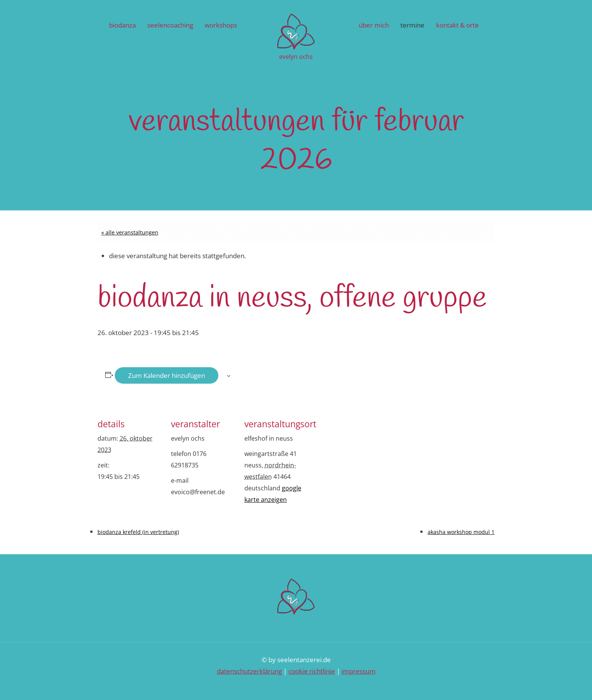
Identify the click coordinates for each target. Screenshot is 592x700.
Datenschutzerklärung (249, 671)
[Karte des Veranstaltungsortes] (358, 458)
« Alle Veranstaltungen (130, 232)
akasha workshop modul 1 (461, 532)
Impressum (359, 671)
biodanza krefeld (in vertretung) (138, 532)
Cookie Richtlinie (312, 671)
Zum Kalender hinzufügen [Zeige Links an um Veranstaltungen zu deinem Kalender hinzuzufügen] (167, 375)
